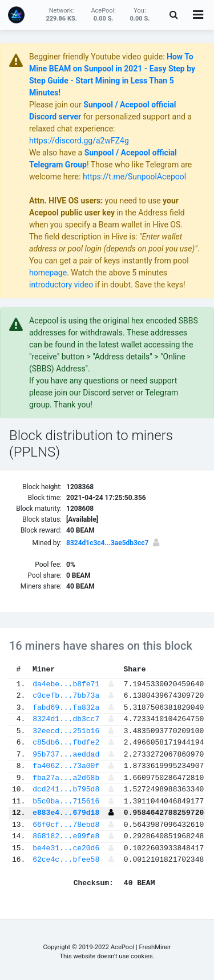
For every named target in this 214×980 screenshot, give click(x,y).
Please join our (56, 105)
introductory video (61, 285)
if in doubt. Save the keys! (139, 285)
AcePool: (103, 15)
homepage (48, 273)
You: (140, 15)
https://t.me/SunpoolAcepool (134, 177)
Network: (61, 15)
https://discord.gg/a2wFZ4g (79, 141)
